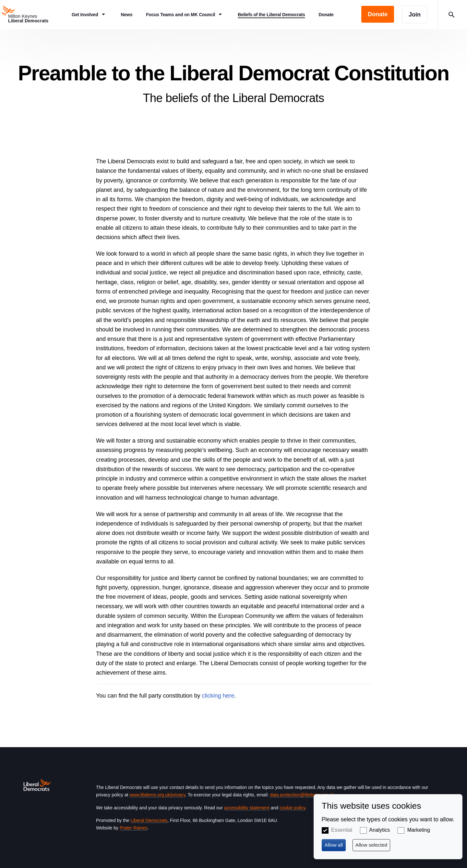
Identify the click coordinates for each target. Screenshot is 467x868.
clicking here (218, 696)
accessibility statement (247, 808)
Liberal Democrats (149, 820)
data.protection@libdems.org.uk (302, 795)
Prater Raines (134, 828)
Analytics (379, 830)
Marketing (419, 830)
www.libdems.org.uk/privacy (157, 795)
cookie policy (292, 808)
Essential (342, 830)
